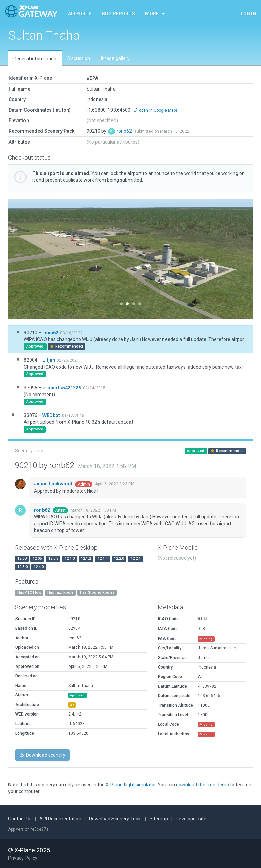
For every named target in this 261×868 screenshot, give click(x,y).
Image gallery (115, 58)
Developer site (191, 818)
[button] (27, 259)
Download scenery (42, 755)
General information (35, 59)
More (155, 14)
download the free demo (203, 784)
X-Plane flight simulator (131, 784)
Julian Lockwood (54, 483)
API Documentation (60, 818)
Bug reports (118, 14)
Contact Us (20, 818)
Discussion (79, 58)
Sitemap (159, 818)
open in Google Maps (155, 110)
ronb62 (125, 131)
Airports (80, 14)
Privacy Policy (23, 858)
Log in (248, 14)
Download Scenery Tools (115, 818)
